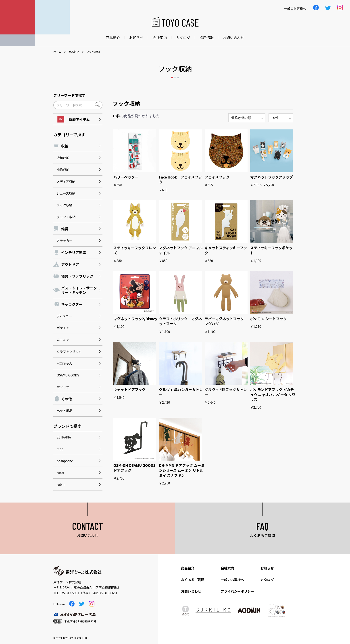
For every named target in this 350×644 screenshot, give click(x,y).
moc (60, 449)
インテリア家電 (74, 252)
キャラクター (72, 304)
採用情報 (206, 37)
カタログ (183, 37)
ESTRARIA (64, 437)
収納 (65, 146)
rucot (60, 473)
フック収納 (65, 205)
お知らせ (136, 37)
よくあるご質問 (193, 580)
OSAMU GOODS (68, 375)
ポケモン (63, 328)
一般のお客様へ (232, 580)
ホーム (57, 52)
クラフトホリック (69, 351)
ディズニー (64, 316)
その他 (67, 399)
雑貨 (65, 229)
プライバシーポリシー (237, 591)
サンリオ (63, 387)
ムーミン (63, 340)
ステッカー (65, 241)
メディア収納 (66, 181)
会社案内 (160, 37)
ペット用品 (65, 411)
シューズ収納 (66, 193)
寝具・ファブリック (77, 276)
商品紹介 (113, 37)
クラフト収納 (66, 217)
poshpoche (65, 461)
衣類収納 (63, 158)
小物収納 (63, 170)
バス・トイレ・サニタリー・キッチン (79, 290)
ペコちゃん (65, 363)
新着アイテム (74, 119)
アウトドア (70, 264)
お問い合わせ (233, 37)
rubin (61, 484)
